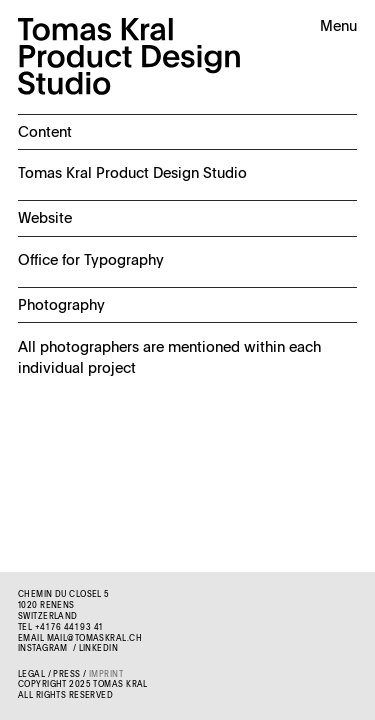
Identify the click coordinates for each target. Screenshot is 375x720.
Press (66, 675)
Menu (338, 27)
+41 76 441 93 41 (69, 628)
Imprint (106, 675)
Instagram (43, 649)
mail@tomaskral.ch (94, 639)
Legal (31, 675)
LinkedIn (98, 649)
